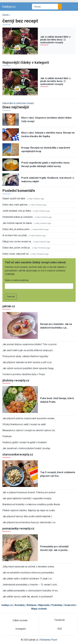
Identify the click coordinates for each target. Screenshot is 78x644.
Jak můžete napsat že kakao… (18, 223)
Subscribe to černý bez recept (18, 103)
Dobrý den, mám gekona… (16, 205)
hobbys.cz (9, 7)
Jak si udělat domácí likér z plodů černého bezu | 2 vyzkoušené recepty (55, 40)
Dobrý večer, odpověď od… (16, 254)
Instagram (21, 629)
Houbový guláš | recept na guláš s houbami (25, 442)
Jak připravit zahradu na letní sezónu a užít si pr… (28, 362)
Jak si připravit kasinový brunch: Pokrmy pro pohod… (30, 492)
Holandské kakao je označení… (18, 217)
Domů (6, 15)
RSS (60, 629)
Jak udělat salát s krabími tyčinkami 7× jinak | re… (28, 579)
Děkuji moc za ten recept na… (17, 242)
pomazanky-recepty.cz (18, 528)
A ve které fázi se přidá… (15, 235)
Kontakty (20, 605)
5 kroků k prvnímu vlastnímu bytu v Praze (24, 374)
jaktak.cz (9, 306)
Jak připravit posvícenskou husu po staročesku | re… (30, 522)
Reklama (31, 605)
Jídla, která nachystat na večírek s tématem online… (29, 567)
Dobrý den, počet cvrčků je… (17, 248)
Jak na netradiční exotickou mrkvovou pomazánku (28, 573)
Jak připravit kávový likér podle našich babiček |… (28, 516)
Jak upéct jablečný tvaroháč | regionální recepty (27, 498)
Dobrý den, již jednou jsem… (17, 229)
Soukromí (70, 605)
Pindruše (7, 436)
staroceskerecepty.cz (18, 454)
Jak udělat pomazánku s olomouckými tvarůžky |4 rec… (31, 591)
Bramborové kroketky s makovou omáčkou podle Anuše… (32, 504)
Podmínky (57, 605)
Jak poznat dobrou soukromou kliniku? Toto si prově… (30, 344)
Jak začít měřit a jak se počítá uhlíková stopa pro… (28, 350)
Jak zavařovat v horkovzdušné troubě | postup (26, 448)
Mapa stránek (39, 609)
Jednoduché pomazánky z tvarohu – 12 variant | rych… (30, 585)
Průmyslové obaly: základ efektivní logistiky (25, 356)
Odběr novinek (20, 620)
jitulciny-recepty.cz (16, 380)
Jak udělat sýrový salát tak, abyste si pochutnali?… (28, 597)
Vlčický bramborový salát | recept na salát (24, 424)
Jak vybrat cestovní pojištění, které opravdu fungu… (29, 368)
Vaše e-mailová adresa (17, 280)
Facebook (60, 620)
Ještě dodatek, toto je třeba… (17, 211)
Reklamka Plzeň (49, 640)
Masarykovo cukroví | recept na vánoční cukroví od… (29, 430)
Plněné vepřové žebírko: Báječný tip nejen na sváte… (29, 510)
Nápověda (44, 605)
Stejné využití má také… (14, 199)
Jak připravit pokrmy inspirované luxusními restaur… (29, 418)
